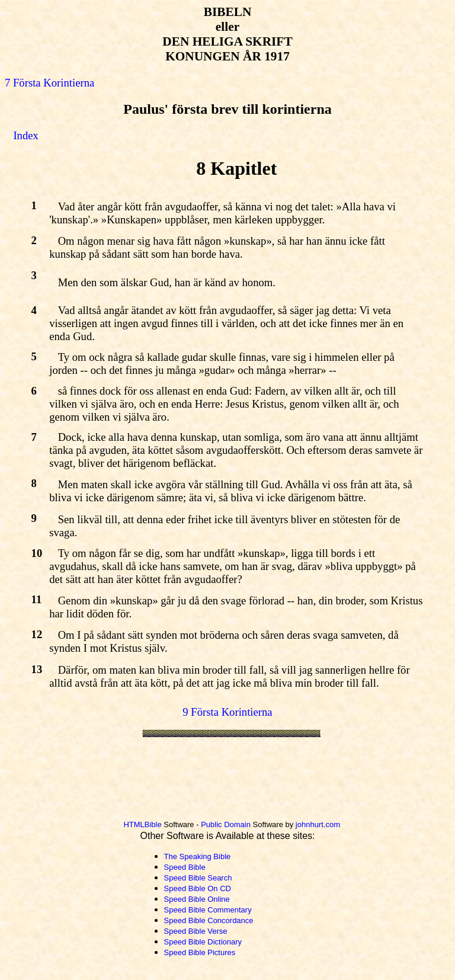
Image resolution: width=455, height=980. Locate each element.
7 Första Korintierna (49, 83)
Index (25, 135)
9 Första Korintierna (227, 712)
